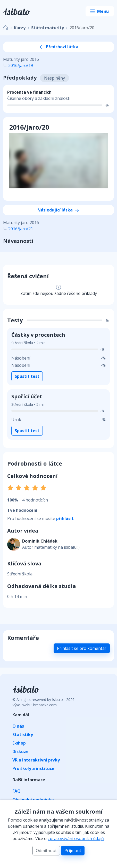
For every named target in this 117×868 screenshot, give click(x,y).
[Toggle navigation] (100, 11)
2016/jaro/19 (21, 65)
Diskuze (20, 751)
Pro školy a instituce (33, 768)
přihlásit (65, 518)
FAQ (16, 791)
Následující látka (59, 210)
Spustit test (27, 376)
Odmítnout (46, 851)
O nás (18, 726)
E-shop (19, 743)
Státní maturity (48, 28)
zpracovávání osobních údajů (76, 838)
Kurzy (20, 28)
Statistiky (23, 735)
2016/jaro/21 (21, 229)
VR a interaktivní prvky (36, 760)
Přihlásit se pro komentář (82, 648)
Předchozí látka (58, 47)
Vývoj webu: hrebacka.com (35, 705)
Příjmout (73, 851)
